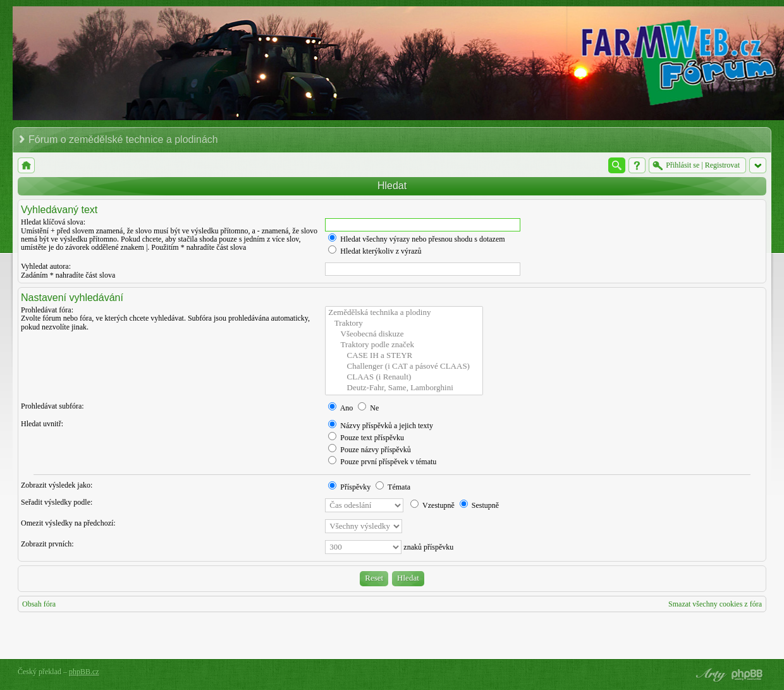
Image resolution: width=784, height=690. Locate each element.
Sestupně (479, 505)
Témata (393, 487)
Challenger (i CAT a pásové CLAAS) (404, 367)
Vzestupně (432, 505)
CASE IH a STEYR (404, 356)
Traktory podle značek (404, 345)
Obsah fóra (39, 604)
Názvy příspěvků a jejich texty (381, 426)
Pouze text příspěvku (366, 438)
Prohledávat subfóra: (52, 406)
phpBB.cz (84, 672)
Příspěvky (349, 487)
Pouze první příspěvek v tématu (382, 462)
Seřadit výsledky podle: (57, 502)
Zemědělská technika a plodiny (404, 313)
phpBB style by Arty (709, 675)
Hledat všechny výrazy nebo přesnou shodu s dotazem (416, 239)
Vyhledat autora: (46, 266)
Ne (368, 408)
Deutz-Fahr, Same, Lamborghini (404, 388)
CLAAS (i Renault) (404, 377)
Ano (340, 408)
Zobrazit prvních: (47, 544)
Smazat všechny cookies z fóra (715, 604)
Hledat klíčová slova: (53, 222)
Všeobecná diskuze (404, 334)
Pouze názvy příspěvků (369, 450)
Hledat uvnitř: (42, 424)
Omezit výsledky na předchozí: (68, 523)
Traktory (404, 323)
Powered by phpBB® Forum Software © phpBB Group (747, 675)
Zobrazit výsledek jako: (57, 485)
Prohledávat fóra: (47, 310)
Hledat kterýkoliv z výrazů (375, 251)
